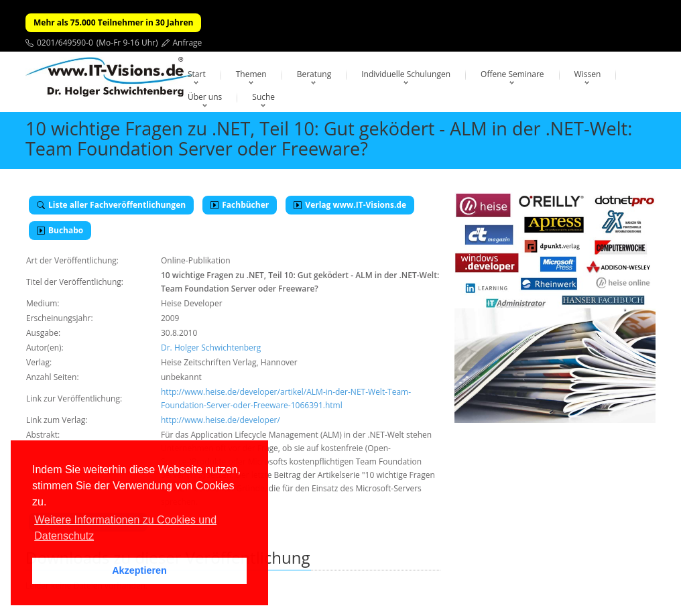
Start (197, 74)
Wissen (588, 74)
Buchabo (60, 230)
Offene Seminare (512, 74)
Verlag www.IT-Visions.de (350, 205)
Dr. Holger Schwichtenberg (211, 348)
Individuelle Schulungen (406, 74)
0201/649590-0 (65, 43)
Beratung (314, 74)
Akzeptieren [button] (139, 570)
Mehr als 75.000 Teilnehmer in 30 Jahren (113, 22)
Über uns (205, 97)
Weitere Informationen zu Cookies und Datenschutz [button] (125, 528)
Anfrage (188, 43)
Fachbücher (240, 205)
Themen (251, 74)
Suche (263, 97)
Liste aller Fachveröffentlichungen (111, 205)
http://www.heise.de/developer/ (221, 420)
